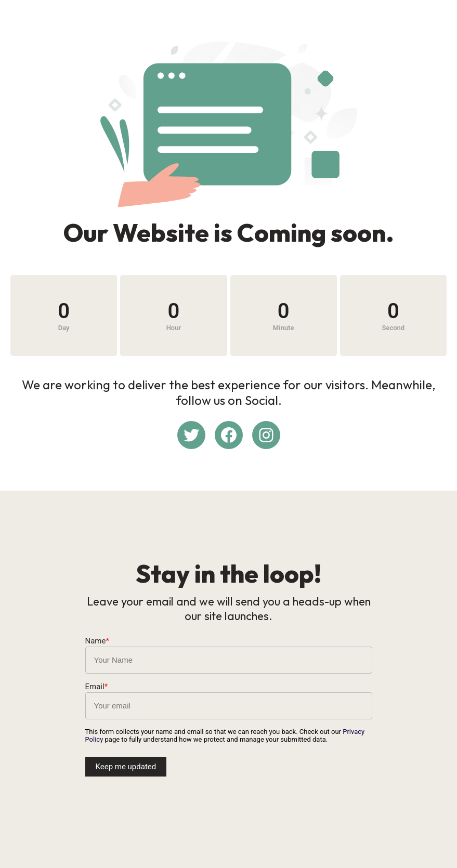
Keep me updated (126, 767)
